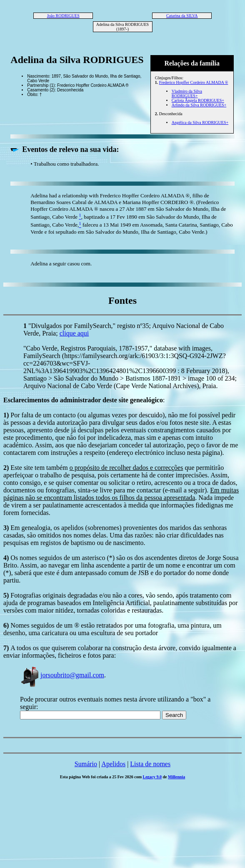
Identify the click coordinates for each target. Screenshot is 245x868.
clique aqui (74, 333)
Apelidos (113, 764)
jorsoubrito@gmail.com (62, 675)
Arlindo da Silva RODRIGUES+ (199, 105)
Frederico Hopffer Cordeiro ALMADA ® (194, 82)
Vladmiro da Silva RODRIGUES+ (187, 93)
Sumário (86, 764)
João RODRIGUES (63, 16)
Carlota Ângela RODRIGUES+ (198, 100)
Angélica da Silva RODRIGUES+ (200, 122)
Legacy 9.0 (152, 777)
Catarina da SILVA (182, 16)
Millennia (176, 777)
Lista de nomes (150, 764)
